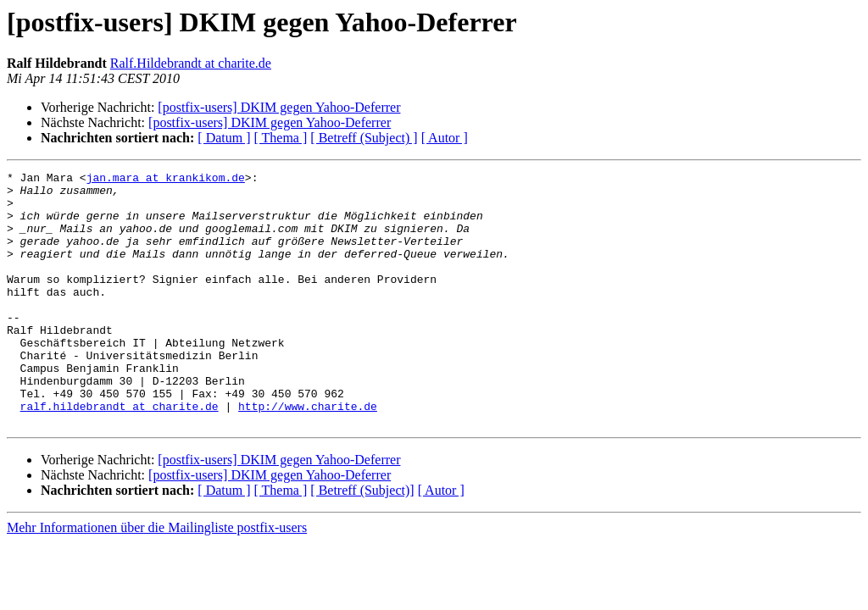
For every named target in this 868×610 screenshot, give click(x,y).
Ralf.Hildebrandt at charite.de (191, 63)
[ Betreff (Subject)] (362, 541)
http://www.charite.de (308, 454)
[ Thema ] (281, 138)
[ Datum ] (224, 138)
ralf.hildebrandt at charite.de (120, 454)
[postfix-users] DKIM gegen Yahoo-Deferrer (279, 107)
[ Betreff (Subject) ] (364, 138)
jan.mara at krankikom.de (166, 180)
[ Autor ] (445, 138)
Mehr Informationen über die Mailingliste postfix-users (157, 578)
